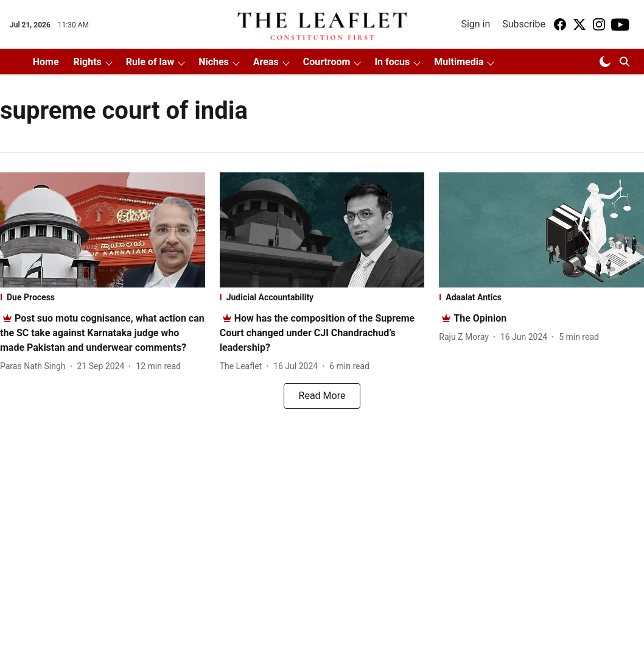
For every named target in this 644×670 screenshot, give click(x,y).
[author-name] (35, 366)
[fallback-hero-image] (103, 230)
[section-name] (103, 297)
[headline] (102, 333)
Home (46, 62)
